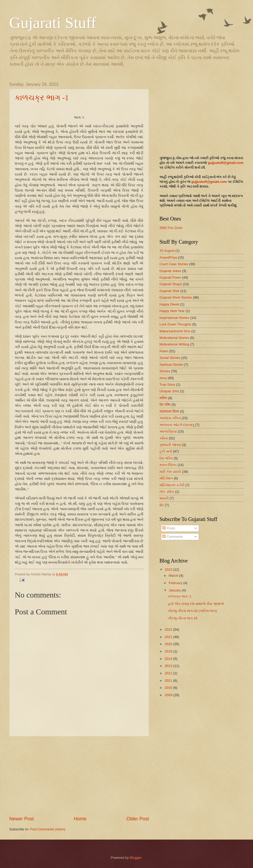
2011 (169, 681)
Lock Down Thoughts (175, 324)
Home (80, 819)
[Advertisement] (79, 776)
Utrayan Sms (169, 391)
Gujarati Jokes (170, 271)
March (174, 576)
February (176, 583)
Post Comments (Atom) (48, 829)
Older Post (138, 819)
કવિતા (164, 438)
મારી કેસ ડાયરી (170, 472)
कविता (163, 398)
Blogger (135, 858)
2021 (169, 637)
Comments (173, 537)
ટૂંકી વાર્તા (166, 451)
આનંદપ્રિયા (168, 431)
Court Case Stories (174, 264)
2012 (169, 673)
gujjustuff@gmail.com (225, 163)
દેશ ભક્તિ (166, 458)
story (163, 378)
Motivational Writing (174, 344)
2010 (169, 688)
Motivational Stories (174, 338)
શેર (162, 505)
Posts (169, 528)
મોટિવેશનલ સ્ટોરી (172, 485)
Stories (165, 371)
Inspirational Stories (174, 318)
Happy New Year (172, 311)
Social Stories (170, 358)
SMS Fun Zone (171, 228)
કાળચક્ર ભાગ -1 (42, 97)
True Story (167, 385)
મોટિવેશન (166, 478)
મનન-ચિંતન (168, 465)
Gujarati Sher (169, 291)
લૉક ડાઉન (167, 492)
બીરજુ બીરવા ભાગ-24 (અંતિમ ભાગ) (192, 611)
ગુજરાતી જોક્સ (170, 445)
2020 (169, 644)
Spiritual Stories (171, 365)
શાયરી (164, 498)
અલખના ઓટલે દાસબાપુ (177, 425)
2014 (169, 659)
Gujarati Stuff (53, 23)
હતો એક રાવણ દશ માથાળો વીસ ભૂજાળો (196, 604)
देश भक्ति (165, 405)
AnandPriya (168, 257)
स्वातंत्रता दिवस (169, 411)
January (175, 590)
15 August (167, 251)
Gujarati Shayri (171, 284)
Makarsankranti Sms (175, 331)
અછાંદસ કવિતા (170, 418)
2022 (169, 629)
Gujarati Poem (170, 277)
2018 (169, 651)
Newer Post (21, 819)
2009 (169, 695)
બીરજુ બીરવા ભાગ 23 (183, 618)
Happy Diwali (169, 304)
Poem (164, 351)
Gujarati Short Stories (176, 297)
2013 (169, 666)
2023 (169, 570)
